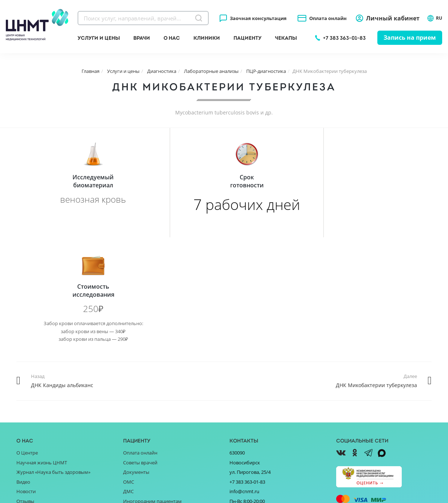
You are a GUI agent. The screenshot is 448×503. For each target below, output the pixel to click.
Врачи (142, 38)
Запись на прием (410, 38)
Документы (136, 363)
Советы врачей (140, 353)
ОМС (129, 373)
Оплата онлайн (328, 18)
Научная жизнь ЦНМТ (42, 353)
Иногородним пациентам (152, 392)
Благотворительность (41, 401)
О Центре (27, 343)
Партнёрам (29, 421)
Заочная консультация (258, 18)
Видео (23, 373)
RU (435, 18)
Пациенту (247, 38)
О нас (172, 38)
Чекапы (286, 38)
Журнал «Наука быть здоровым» (53, 363)
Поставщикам (32, 411)
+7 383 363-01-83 (344, 38)
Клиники (207, 38)
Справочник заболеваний (152, 401)
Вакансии (27, 430)
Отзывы (25, 392)
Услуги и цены (99, 38)
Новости (26, 382)
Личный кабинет (393, 18)
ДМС (128, 382)
